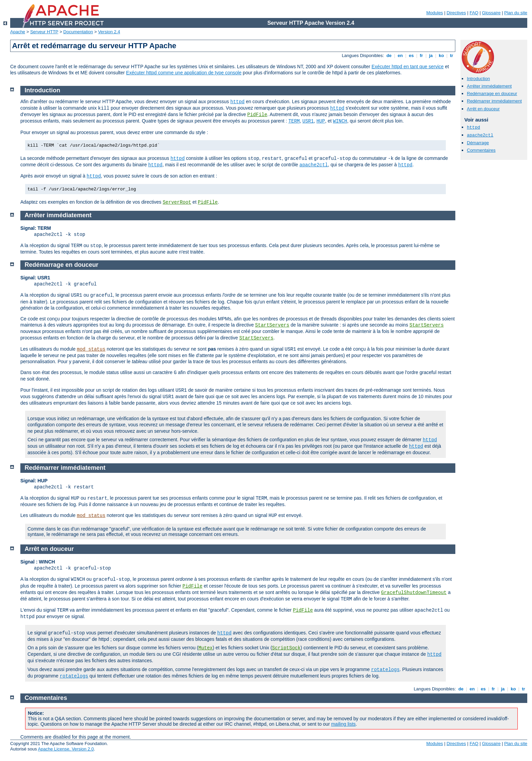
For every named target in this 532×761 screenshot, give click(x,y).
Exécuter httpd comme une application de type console (184, 73)
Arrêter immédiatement (489, 86)
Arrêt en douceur (483, 109)
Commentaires (481, 150)
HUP (321, 121)
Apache (18, 32)
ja (431, 55)
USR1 (308, 121)
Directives (456, 13)
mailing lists (343, 724)
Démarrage (478, 143)
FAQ (474, 13)
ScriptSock (286, 648)
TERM (294, 121)
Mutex (206, 648)
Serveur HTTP (44, 32)
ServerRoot (177, 202)
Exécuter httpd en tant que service (407, 67)
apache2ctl (480, 135)
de (389, 55)
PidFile (257, 115)
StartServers (272, 325)
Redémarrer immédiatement (494, 101)
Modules (434, 13)
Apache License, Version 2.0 (66, 749)
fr (422, 55)
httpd (473, 127)
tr (452, 55)
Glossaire (491, 13)
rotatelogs (385, 670)
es (411, 55)
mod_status (91, 349)
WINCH (340, 121)
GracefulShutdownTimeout (414, 593)
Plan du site (516, 13)
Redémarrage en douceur (492, 94)
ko (441, 55)
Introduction (478, 79)
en (400, 55)
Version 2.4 (109, 32)
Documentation (78, 32)
